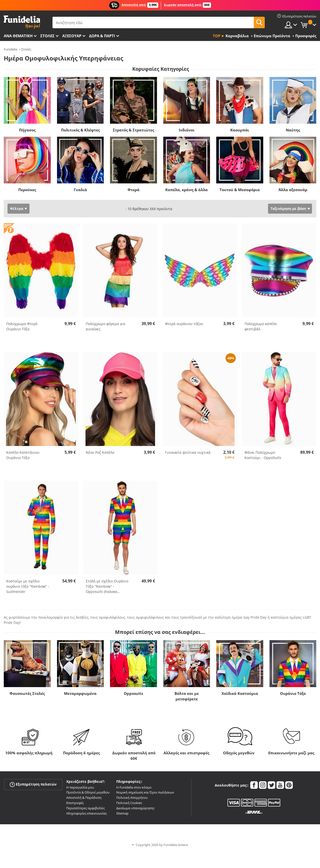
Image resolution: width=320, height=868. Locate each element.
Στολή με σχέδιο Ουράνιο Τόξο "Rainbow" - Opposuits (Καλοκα (107, 586)
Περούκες (27, 190)
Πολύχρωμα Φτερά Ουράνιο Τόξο (22, 326)
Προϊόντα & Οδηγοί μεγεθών (88, 792)
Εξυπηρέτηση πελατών (33, 784)
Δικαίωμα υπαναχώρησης (135, 808)
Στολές (26, 49)
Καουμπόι (240, 130)
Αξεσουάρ (72, 36)
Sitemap (122, 813)
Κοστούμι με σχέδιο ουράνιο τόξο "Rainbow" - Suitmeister (28, 586)
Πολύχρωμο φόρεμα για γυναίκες (105, 326)
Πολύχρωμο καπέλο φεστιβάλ (261, 326)
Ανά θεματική (18, 36)
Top (216, 36)
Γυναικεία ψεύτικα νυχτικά (188, 452)
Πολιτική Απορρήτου (132, 798)
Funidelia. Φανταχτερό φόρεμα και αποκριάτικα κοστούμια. (22, 22)
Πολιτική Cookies (129, 803)
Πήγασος (27, 130)
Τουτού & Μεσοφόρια (240, 190)
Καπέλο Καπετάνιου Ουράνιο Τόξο (23, 455)
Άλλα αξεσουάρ (293, 190)
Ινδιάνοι (187, 130)
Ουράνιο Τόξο (293, 693)
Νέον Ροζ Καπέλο (100, 452)
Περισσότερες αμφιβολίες (85, 808)
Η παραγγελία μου (80, 787)
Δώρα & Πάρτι (102, 36)
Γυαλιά (80, 190)
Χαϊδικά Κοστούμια (240, 693)
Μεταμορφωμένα (80, 693)
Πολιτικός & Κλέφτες (80, 130)
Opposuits (133, 693)
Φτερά (133, 190)
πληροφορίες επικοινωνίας (86, 813)
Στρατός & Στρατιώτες (133, 130)
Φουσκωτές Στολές (27, 693)
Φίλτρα (17, 209)
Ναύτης (293, 130)
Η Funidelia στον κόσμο (134, 787)
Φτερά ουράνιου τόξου (184, 324)
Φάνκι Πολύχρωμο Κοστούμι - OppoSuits (263, 455)
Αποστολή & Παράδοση (84, 798)
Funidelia (10, 49)
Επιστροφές (75, 803)
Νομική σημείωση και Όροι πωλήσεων (145, 792)
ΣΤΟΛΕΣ (47, 36)
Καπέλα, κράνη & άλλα (186, 190)
